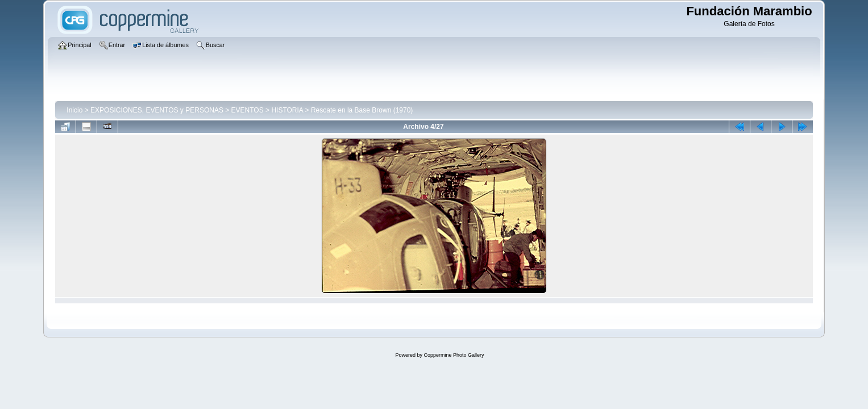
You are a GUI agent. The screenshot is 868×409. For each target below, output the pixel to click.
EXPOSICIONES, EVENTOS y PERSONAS (157, 110)
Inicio (74, 110)
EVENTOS (248, 110)
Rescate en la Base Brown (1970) (362, 110)
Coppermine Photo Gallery (454, 355)
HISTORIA (287, 110)
